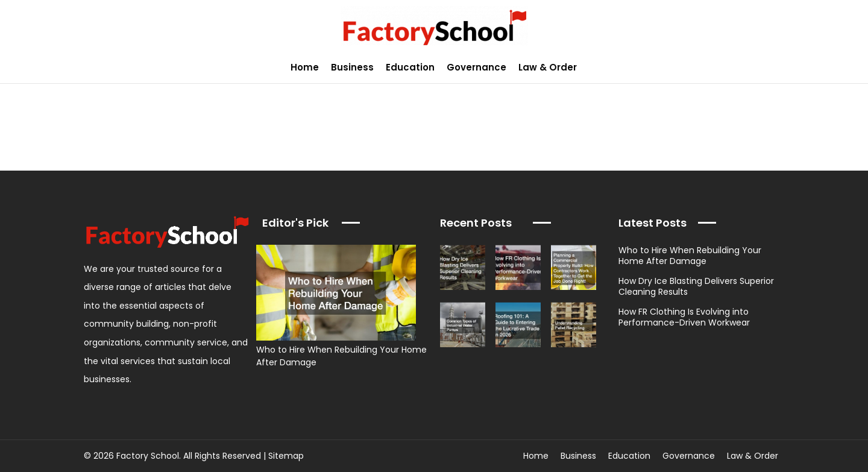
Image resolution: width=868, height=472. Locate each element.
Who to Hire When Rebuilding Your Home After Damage (690, 256)
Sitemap (286, 456)
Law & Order (548, 67)
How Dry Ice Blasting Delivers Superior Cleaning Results (696, 286)
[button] (852, 67)
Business (352, 67)
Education (410, 67)
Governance (476, 67)
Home (305, 67)
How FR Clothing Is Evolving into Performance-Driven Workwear (684, 317)
